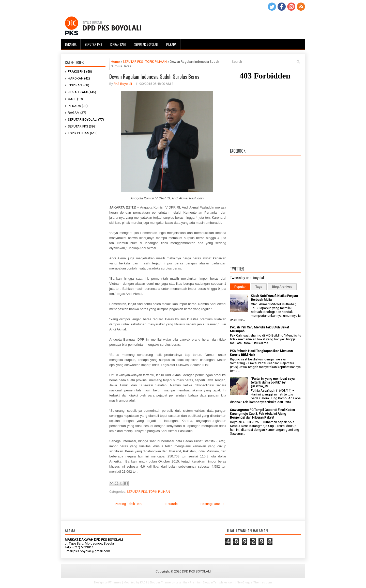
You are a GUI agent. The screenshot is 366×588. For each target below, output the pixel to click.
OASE (72, 99)
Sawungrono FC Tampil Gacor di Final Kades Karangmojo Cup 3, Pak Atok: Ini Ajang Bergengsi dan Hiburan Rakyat (262, 414)
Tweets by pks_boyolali (247, 278)
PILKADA (74, 106)
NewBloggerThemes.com (254, 583)
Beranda (71, 44)
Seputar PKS (93, 44)
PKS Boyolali (123, 84)
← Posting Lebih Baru (127, 504)
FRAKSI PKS (77, 71)
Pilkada (171, 44)
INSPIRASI (75, 85)
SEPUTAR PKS (78, 126)
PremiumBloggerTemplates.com (212, 583)
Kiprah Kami (118, 44)
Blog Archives (282, 287)
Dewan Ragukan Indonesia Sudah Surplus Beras (154, 76)
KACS (144, 583)
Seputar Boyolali (146, 44)
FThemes (115, 583)
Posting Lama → (213, 504)
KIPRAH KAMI (78, 92)
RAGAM (74, 113)
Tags (259, 287)
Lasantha (181, 583)
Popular (240, 287)
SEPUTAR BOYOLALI (83, 120)
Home (115, 62)
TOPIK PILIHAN (79, 133)
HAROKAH (76, 78)
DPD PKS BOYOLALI (196, 571)
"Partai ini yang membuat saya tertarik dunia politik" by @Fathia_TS (273, 382)
